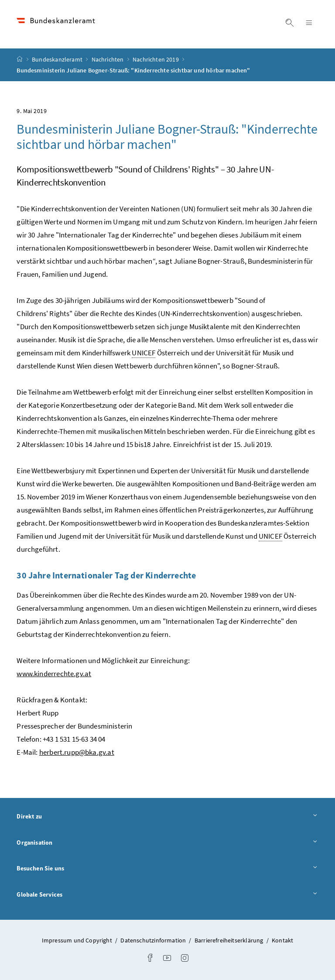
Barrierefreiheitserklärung (229, 940)
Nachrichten (108, 59)
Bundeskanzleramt (58, 59)
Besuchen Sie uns (167, 869)
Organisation (167, 843)
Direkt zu (167, 817)
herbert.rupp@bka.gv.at (77, 752)
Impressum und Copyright (77, 940)
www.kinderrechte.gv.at (54, 674)
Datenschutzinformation (153, 940)
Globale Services (167, 895)
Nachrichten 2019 (156, 59)
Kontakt (282, 940)
